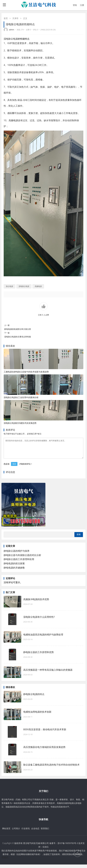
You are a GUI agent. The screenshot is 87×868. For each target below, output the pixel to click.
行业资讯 (26, 832)
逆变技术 (22, 43)
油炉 (50, 87)
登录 (14, 467)
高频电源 (13, 120)
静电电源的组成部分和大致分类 (18, 329)
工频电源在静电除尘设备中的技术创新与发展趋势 (26, 372)
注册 (82, 5)
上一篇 (7, 325)
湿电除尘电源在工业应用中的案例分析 (21, 397)
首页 (6, 18)
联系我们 (45, 832)
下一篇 (7, 333)
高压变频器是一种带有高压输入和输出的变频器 (48, 673)
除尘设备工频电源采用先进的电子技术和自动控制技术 (51, 768)
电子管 (65, 87)
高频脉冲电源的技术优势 (36, 603)
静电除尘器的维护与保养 (17, 554)
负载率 (17, 65)
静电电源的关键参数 (14, 571)
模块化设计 (13, 58)
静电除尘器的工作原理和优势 (39, 656)
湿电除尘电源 (11, 39)
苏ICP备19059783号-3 (68, 847)
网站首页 (6, 832)
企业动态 (35, 832)
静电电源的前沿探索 (14, 567)
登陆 (75, 5)
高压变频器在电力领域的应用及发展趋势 (44, 751)
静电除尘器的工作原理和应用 (19, 563)
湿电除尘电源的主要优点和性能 (18, 337)
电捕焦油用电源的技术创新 (37, 715)
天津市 (15, 18)
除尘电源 (10, 286)
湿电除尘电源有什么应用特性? (39, 620)
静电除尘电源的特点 (34, 698)
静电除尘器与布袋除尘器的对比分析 (22, 559)
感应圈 (11, 113)
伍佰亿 (46, 850)
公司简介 (16, 832)
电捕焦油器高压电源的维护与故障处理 (43, 638)
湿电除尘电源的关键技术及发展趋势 (20, 423)
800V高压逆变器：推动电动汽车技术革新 (45, 733)
